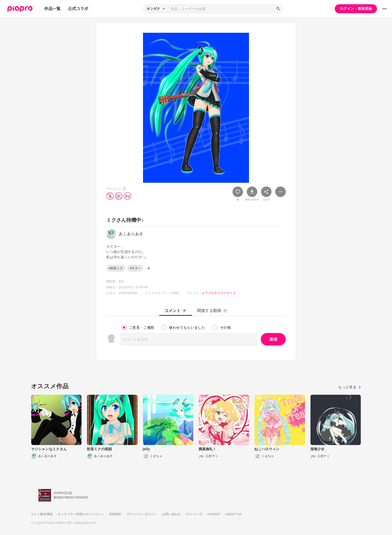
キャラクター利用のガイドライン (81, 514)
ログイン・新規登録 (356, 8)
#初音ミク (116, 268)
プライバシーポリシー (142, 514)
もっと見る (350, 387)
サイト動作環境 (42, 514)
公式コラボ (78, 9)
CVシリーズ (194, 514)
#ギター (135, 268)
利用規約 (115, 514)
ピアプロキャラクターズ (219, 293)
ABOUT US (234, 514)
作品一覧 (52, 9)
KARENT (214, 514)
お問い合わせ (171, 514)
